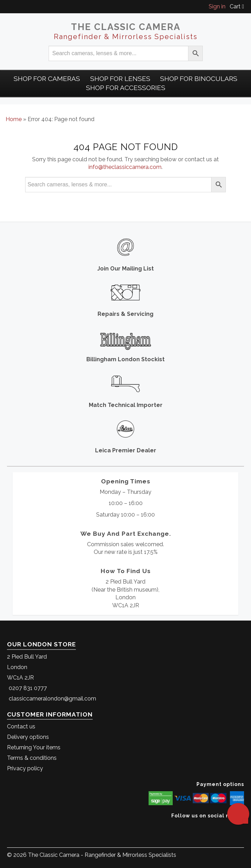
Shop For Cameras (47, 79)
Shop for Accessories (126, 88)
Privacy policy (25, 768)
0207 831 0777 (28, 688)
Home (14, 119)
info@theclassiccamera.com (125, 167)
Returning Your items (34, 747)
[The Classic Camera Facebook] (241, 826)
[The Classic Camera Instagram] (243, 826)
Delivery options (28, 737)
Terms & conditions (32, 758)
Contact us (21, 726)
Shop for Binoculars (199, 79)
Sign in (217, 6)
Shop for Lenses (120, 79)
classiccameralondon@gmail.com (52, 699)
